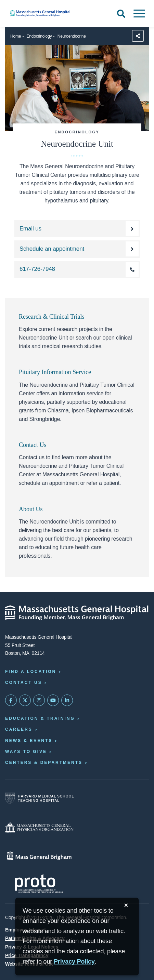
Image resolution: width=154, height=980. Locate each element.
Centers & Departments (44, 763)
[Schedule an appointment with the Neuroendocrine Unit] (77, 249)
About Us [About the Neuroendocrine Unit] (31, 509)
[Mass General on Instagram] (39, 700)
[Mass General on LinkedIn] (67, 700)
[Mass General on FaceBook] (11, 700)
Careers (19, 729)
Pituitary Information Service (55, 372)
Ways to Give (26, 752)
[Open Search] (121, 14)
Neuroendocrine (72, 36)
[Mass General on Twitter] (25, 700)
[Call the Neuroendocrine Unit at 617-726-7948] (77, 269)
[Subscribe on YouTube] (53, 700)
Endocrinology (39, 36)
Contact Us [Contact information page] (24, 683)
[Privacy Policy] (74, 962)
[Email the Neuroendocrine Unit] (77, 229)
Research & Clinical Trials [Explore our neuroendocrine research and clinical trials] (52, 317)
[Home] (51, 13)
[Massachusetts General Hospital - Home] (77, 613)
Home (16, 36)
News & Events (29, 741)
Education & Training (40, 718)
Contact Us (33, 445)
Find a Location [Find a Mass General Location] (31, 672)
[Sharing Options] (138, 36)
